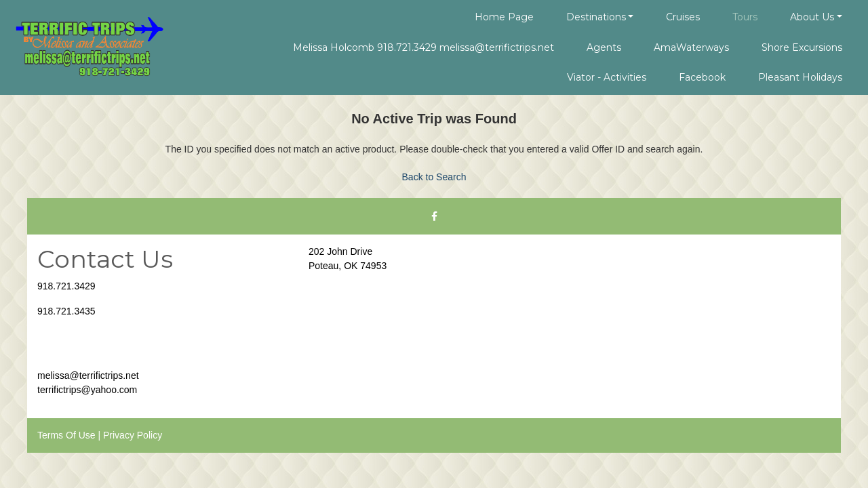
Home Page (504, 17)
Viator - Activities (607, 77)
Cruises (683, 17)
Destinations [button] (596, 17)
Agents (604, 47)
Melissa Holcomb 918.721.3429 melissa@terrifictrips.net (423, 47)
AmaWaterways (691, 47)
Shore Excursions (802, 47)
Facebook (702, 77)
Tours (745, 17)
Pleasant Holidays (800, 77)
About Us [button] (812, 17)
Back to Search (434, 177)
